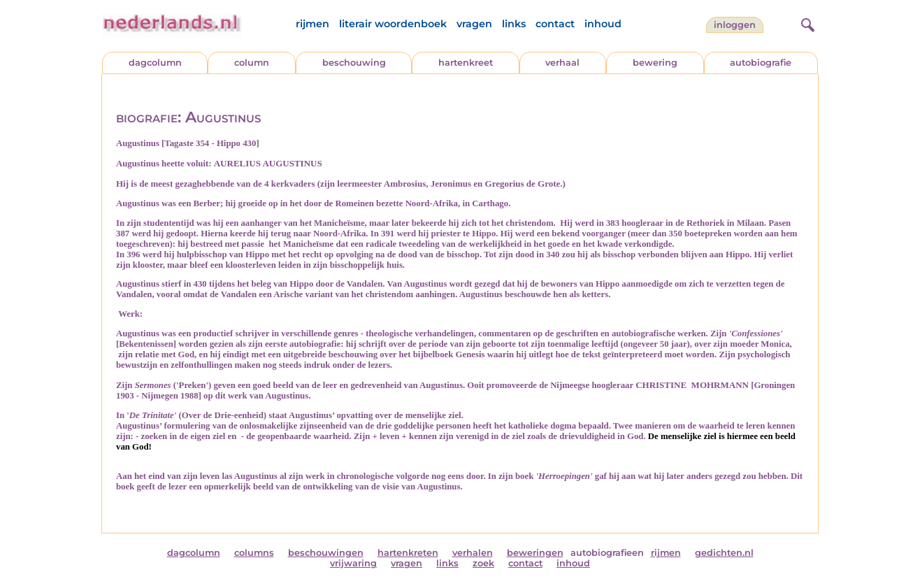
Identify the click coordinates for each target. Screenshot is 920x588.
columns (254, 553)
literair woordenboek (393, 24)
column (252, 63)
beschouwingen (326, 553)
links (514, 24)
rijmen (312, 24)
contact (555, 24)
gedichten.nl (724, 553)
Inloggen (735, 25)
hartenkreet (466, 63)
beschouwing (354, 63)
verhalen (473, 553)
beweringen (535, 553)
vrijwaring (353, 563)
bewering (655, 63)
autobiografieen (607, 553)
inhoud (603, 24)
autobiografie (761, 63)
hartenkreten (408, 553)
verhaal (562, 63)
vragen (474, 24)
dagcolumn (155, 63)
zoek (483, 563)
